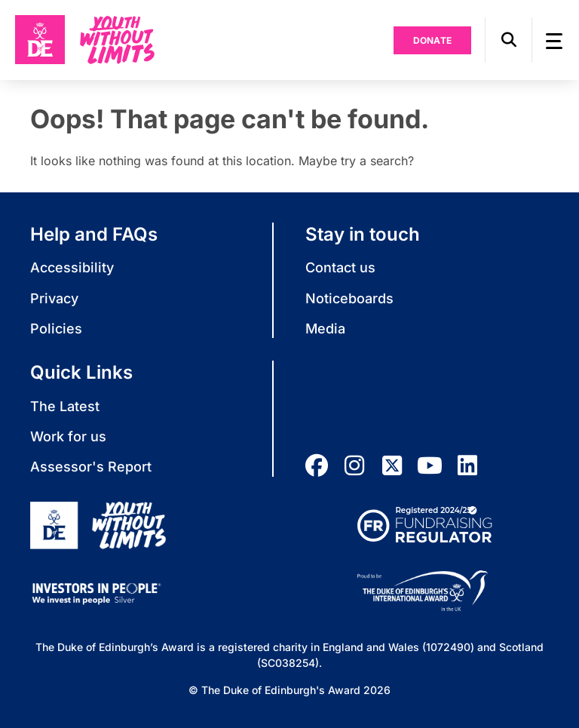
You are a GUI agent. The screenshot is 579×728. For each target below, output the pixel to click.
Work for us (68, 436)
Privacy (54, 298)
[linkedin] (467, 465)
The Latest (65, 406)
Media (325, 329)
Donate (433, 40)
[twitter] (392, 465)
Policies (56, 329)
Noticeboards (349, 298)
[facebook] (317, 465)
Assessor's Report (91, 467)
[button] (509, 40)
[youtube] (430, 465)
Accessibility (72, 267)
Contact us (340, 267)
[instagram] (354, 465)
